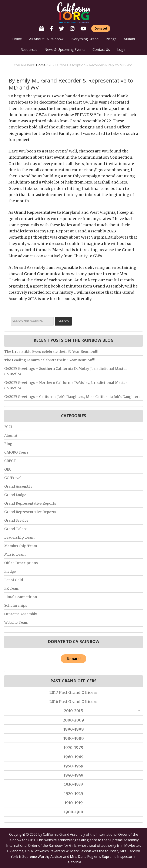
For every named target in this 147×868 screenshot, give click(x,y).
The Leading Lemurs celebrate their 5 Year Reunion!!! (49, 360)
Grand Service (16, 520)
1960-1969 (74, 757)
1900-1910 (73, 812)
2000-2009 (73, 720)
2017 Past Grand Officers (73, 692)
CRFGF (10, 461)
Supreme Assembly (21, 614)
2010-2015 (73, 711)
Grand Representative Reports (30, 503)
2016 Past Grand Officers (73, 702)
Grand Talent (16, 529)
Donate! (73, 659)
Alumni (11, 435)
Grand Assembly (18, 486)
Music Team (15, 554)
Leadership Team (19, 537)
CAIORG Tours (16, 452)
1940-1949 (73, 775)
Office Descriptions (21, 563)
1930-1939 (73, 784)
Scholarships (16, 605)
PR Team (12, 588)
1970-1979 (73, 748)
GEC (8, 469)
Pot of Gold (14, 580)
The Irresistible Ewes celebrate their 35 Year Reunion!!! (51, 351)
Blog (8, 444)
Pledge (10, 571)
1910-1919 (74, 803)
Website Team (16, 622)
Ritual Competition (21, 597)
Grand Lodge (15, 495)
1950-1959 (73, 766)
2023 (8, 427)
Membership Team (21, 546)
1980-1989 (74, 738)
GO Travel (13, 478)
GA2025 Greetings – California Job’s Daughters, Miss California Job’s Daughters (72, 397)
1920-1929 (74, 794)
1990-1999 (74, 729)
